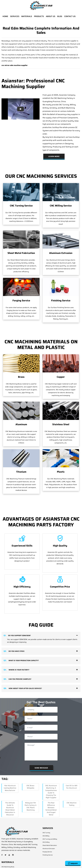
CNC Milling (46, 820)
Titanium (21, 456)
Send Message (41, 752)
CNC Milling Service (61, 206)
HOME (5, 16)
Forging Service (21, 301)
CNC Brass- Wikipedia (31, 771)
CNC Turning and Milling (50, 823)
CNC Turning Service (21, 206)
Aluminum (21, 424)
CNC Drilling (46, 826)
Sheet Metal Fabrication (21, 253)
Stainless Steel (61, 424)
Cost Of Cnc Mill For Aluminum (72, 771)
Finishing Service (61, 301)
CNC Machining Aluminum (9, 857)
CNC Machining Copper (8, 854)
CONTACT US (70, 16)
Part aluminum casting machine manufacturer (10, 772)
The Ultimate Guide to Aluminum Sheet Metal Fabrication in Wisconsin (10, 793)
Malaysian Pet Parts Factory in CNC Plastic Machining (31, 791)
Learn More (54, 156)
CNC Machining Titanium (9, 867)
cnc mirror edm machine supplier (15, 65)
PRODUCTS (39, 16)
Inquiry (73, 863)
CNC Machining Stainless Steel (11, 864)
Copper (61, 377)
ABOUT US (51, 16)
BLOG (60, 16)
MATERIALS (27, 16)
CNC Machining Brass (8, 851)
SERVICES (15, 16)
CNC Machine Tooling (72, 788)
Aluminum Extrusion (61, 253)
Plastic (61, 456)
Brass (21, 377)
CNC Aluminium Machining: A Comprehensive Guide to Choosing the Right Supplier (51, 776)
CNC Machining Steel (8, 861)
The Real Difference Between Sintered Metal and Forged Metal (51, 793)
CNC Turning (46, 817)
